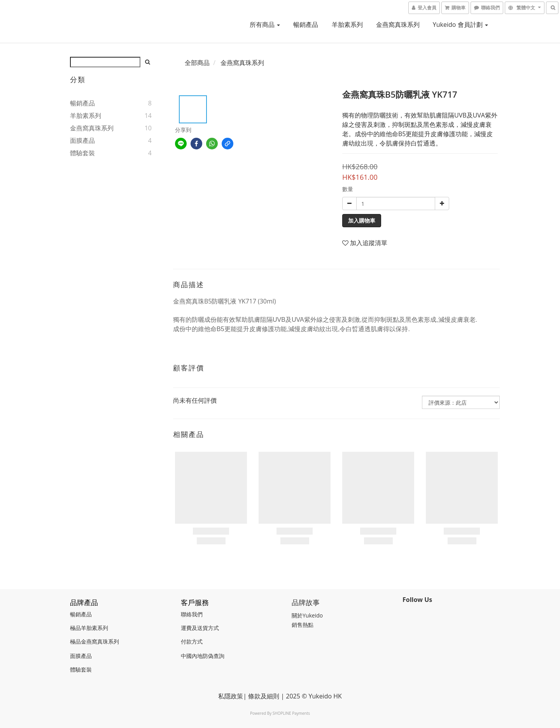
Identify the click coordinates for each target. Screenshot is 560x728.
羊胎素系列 (347, 25)
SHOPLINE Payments (291, 713)
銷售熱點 (303, 625)
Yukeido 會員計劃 (460, 25)
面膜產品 (82, 140)
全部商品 (197, 63)
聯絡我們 (192, 614)
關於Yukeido (307, 615)
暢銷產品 (306, 25)
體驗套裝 (82, 153)
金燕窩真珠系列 (398, 25)
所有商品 (265, 25)
